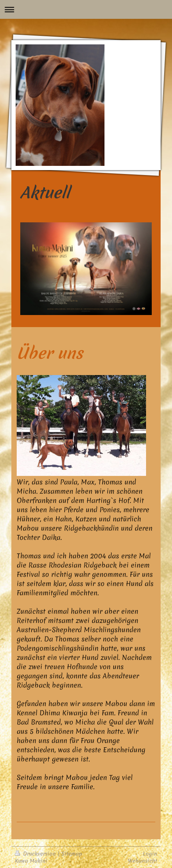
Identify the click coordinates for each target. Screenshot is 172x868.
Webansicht (143, 861)
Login (150, 854)
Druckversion (36, 854)
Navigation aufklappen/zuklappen (86, 9)
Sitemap (72, 854)
